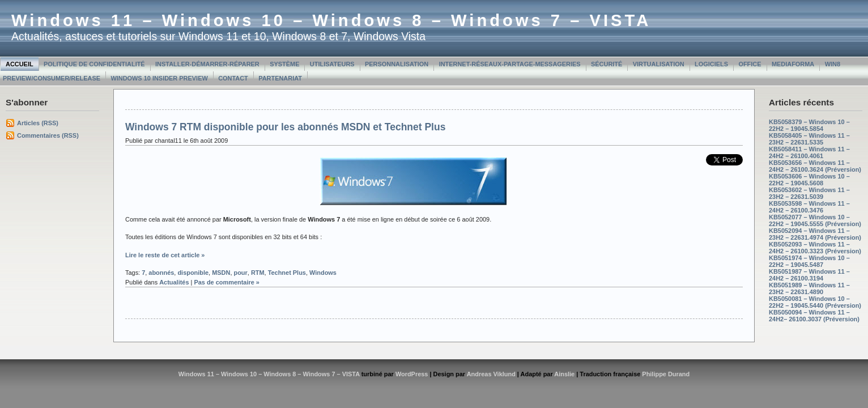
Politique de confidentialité (94, 64)
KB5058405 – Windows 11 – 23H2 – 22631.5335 (809, 139)
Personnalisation (397, 64)
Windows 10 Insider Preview (159, 78)
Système (284, 64)
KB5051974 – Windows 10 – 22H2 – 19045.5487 (809, 261)
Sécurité (607, 64)
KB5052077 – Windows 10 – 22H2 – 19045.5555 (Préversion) (815, 220)
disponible (193, 273)
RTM (258, 273)
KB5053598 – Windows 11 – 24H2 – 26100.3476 (809, 207)
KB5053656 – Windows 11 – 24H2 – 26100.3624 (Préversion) (815, 166)
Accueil (20, 64)
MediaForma (793, 64)
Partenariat (280, 78)
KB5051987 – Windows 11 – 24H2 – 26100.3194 (809, 275)
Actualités (174, 282)
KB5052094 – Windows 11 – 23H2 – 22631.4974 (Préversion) (815, 234)
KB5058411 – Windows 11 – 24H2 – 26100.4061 (809, 152)
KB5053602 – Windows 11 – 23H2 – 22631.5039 (809, 193)
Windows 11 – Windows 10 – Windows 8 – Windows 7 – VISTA (331, 20)
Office (750, 64)
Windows (323, 273)
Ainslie (564, 374)
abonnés (161, 273)
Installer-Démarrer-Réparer (207, 64)
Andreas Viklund (491, 374)
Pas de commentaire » (227, 282)
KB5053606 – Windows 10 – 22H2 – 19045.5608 (809, 180)
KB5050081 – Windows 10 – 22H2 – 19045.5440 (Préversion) (815, 302)
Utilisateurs (332, 64)
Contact (233, 78)
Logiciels (711, 64)
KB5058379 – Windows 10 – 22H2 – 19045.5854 (809, 125)
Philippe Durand (666, 374)
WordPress (412, 374)
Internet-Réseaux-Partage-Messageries (510, 64)
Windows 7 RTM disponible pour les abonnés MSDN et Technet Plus (285, 127)
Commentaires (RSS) (48, 135)
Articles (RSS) (38, 123)
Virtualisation (659, 64)
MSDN (221, 273)
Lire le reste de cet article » (165, 255)
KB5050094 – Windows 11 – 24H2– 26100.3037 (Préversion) (814, 316)
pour (240, 273)
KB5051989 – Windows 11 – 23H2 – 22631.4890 (809, 288)
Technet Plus (287, 273)
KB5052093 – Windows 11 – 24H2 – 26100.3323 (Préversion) (815, 248)
